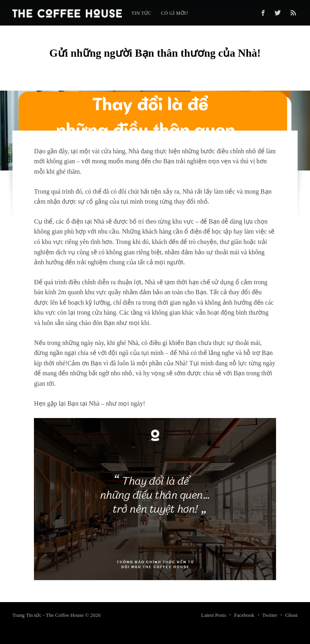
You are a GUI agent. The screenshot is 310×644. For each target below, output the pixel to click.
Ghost (291, 615)
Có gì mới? (175, 13)
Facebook (244, 615)
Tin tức (141, 13)
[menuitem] (141, 13)
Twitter (270, 615)
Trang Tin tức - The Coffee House (48, 615)
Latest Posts (214, 615)
